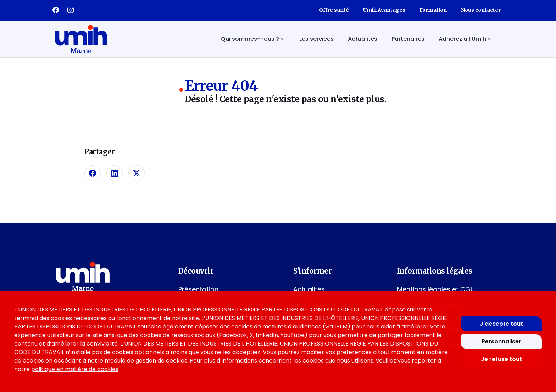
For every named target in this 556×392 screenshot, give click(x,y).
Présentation (198, 289)
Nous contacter (481, 10)
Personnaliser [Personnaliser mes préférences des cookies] (501, 341)
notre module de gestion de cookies (137, 361)
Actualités (363, 39)
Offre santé (334, 10)
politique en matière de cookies (75, 369)
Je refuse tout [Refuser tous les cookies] (501, 359)
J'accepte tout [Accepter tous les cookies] (501, 324)
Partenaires (408, 39)
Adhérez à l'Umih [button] (465, 39)
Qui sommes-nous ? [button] (253, 39)
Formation (433, 10)
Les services (316, 39)
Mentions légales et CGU (436, 289)
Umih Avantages (384, 10)
